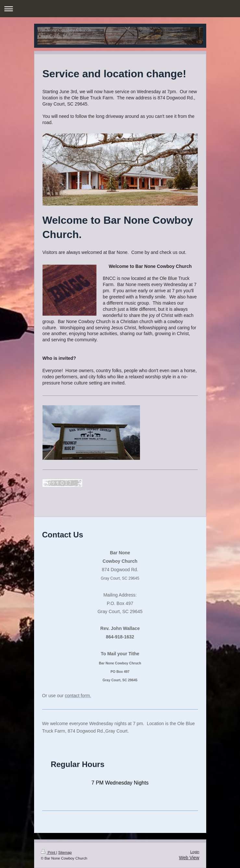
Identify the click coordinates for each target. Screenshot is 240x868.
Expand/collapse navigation (120, 9)
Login (195, 852)
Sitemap (65, 852)
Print (49, 852)
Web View (189, 858)
